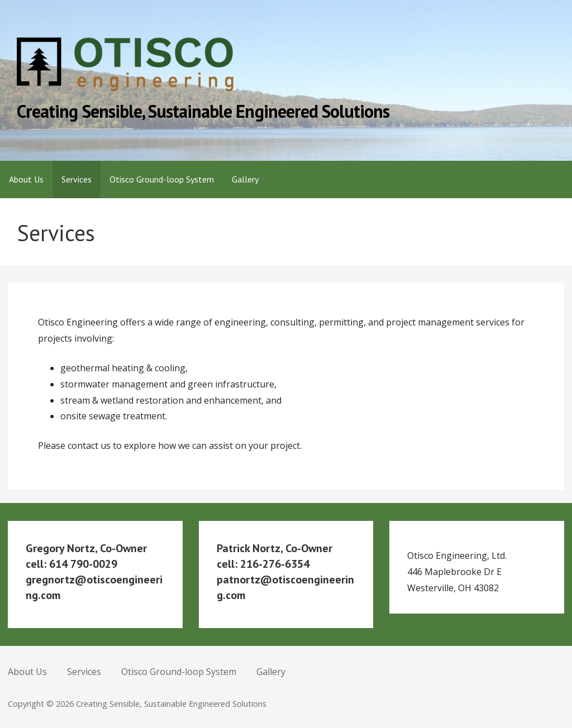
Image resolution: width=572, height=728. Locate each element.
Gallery (245, 179)
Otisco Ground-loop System (162, 179)
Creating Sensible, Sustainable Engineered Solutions (203, 111)
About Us (26, 179)
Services (77, 179)
